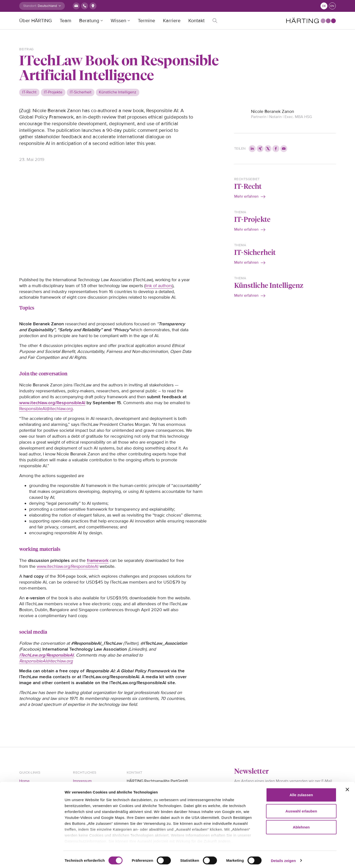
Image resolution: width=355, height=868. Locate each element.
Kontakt (196, 21)
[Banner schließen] (347, 787)
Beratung (89, 21)
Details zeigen (283, 858)
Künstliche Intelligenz (269, 285)
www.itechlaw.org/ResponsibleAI (68, 566)
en (332, 6)
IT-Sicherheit (255, 252)
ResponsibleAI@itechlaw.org (46, 409)
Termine (146, 21)
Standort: (30, 6)
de (324, 6)
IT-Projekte (252, 219)
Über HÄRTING (35, 21)
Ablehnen (301, 825)
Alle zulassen (301, 793)
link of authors (159, 286)
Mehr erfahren (246, 196)
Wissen (118, 21)
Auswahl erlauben (301, 809)
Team (65, 21)
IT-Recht (248, 186)
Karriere (172, 21)
